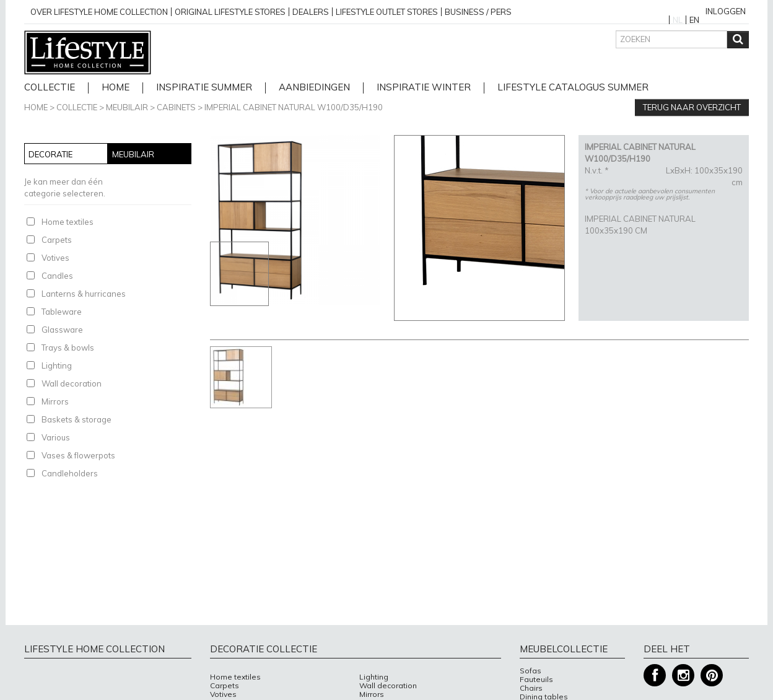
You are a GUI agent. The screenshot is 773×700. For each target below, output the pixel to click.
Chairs (531, 688)
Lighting (57, 365)
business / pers (478, 12)
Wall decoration (72, 383)
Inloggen (726, 11)
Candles (57, 276)
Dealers (311, 12)
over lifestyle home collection (99, 12)
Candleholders (70, 473)
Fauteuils (536, 680)
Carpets (57, 240)
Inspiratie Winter (424, 88)
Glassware (62, 330)
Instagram (683, 676)
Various (56, 437)
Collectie (50, 88)
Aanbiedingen (314, 88)
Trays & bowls (68, 348)
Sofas (531, 671)
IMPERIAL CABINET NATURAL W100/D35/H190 (294, 107)
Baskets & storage (76, 419)
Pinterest (712, 676)
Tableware (62, 312)
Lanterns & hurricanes (84, 294)
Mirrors (55, 401)
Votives (55, 258)
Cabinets (176, 107)
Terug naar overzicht (692, 107)
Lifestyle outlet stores (387, 12)
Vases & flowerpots (78, 455)
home (116, 88)
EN (694, 20)
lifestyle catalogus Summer (573, 88)
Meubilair (127, 107)
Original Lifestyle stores (230, 12)
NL (678, 20)
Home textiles (68, 222)
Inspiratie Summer (204, 88)
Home (36, 107)
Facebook (655, 676)
